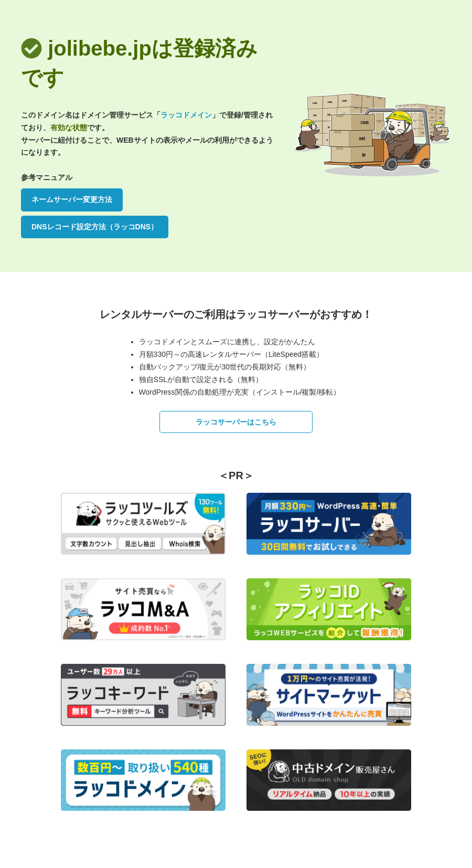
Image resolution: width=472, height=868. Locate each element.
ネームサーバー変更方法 (72, 199)
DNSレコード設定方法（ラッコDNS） (95, 227)
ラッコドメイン (186, 115)
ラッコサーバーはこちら (236, 422)
